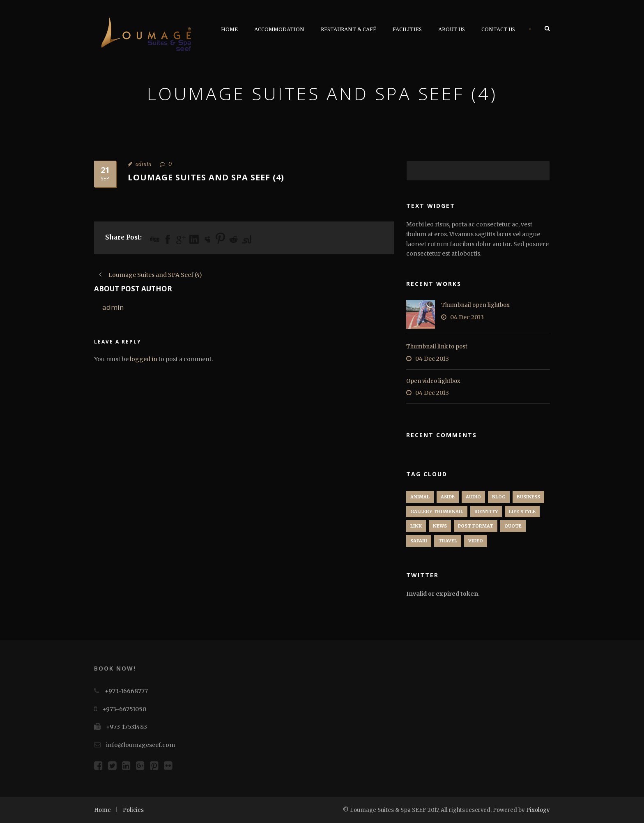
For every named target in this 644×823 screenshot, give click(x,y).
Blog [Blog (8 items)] (499, 497)
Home (229, 29)
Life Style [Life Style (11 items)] (522, 512)
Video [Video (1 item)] (476, 541)
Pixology (538, 810)
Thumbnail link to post (437, 347)
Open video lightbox (433, 381)
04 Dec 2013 (467, 317)
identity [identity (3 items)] (486, 512)
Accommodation (279, 29)
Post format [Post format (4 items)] (476, 526)
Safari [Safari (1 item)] (419, 541)
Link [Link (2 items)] (416, 526)
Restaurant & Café (348, 29)
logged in (144, 359)
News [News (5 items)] (440, 526)
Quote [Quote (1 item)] (513, 526)
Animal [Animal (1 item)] (420, 497)
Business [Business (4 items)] (528, 497)
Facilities (407, 29)
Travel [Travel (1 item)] (448, 541)
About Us (452, 29)
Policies (133, 810)
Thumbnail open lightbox (475, 305)
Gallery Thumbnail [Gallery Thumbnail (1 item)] (437, 512)
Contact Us (498, 29)
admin (144, 164)
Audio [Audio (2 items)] (473, 497)
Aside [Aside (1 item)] (448, 497)
